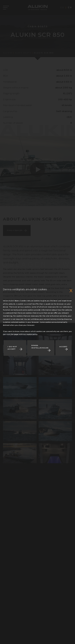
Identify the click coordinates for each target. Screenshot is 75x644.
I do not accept (12, 348)
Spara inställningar (40, 347)
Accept (63, 347)
